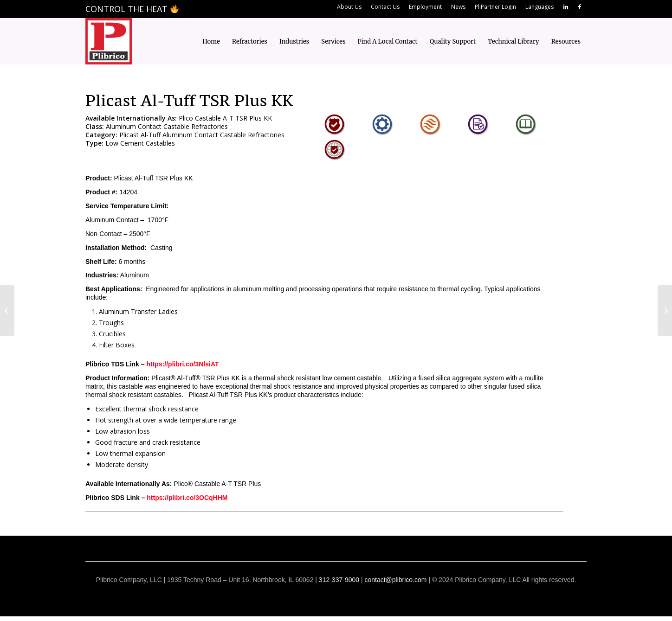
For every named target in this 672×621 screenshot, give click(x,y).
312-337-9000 (339, 580)
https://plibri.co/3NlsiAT (182, 364)
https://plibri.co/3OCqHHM (187, 498)
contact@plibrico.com (395, 580)
